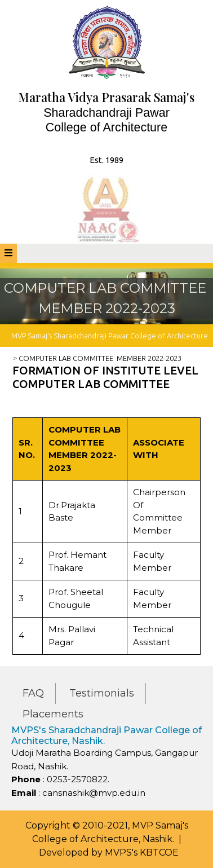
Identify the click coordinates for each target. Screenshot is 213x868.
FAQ (33, 693)
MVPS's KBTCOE (142, 852)
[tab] (8, 253)
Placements (53, 714)
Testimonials (102, 693)
